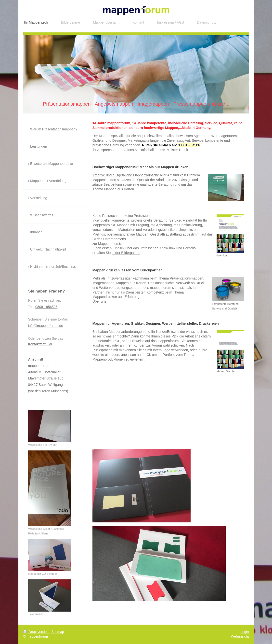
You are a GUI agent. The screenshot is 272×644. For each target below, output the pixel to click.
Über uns (99, 301)
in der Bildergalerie (126, 253)
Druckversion (36, 632)
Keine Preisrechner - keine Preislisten (121, 216)
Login (245, 632)
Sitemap (58, 632)
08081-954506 (189, 145)
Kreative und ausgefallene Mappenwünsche (126, 175)
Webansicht (240, 636)
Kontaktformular (40, 344)
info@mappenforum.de (46, 326)
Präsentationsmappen (186, 278)
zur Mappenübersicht (109, 244)
